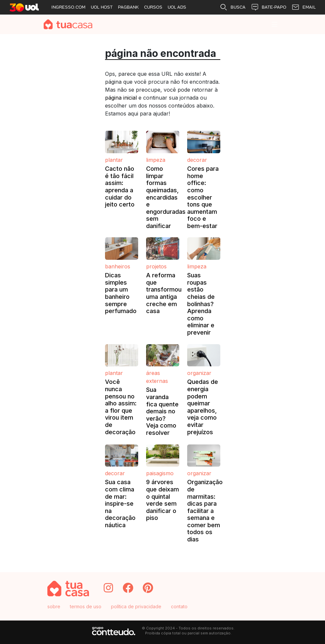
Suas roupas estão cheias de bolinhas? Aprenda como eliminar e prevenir (201, 304)
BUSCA (233, 7)
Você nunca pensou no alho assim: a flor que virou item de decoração (121, 407)
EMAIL (304, 7)
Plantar (114, 160)
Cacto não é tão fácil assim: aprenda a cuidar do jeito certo (120, 186)
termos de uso (86, 606)
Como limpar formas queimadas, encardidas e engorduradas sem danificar (166, 197)
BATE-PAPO (269, 7)
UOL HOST (102, 7)
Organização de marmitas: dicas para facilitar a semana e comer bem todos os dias (205, 511)
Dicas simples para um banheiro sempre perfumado (121, 293)
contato (179, 606)
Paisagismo (160, 473)
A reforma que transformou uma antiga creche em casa (164, 293)
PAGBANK (128, 7)
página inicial (121, 98)
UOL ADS (177, 7)
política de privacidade (136, 606)
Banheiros (118, 266)
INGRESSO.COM (68, 7)
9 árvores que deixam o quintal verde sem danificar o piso (162, 500)
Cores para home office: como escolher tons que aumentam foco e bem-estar (203, 197)
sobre (54, 606)
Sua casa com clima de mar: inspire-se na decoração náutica (120, 504)
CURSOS (153, 7)
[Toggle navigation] (275, 24)
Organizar (199, 373)
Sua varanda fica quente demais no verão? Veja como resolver (162, 411)
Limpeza (156, 160)
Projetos (156, 266)
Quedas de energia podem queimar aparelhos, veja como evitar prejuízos (203, 407)
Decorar (197, 160)
